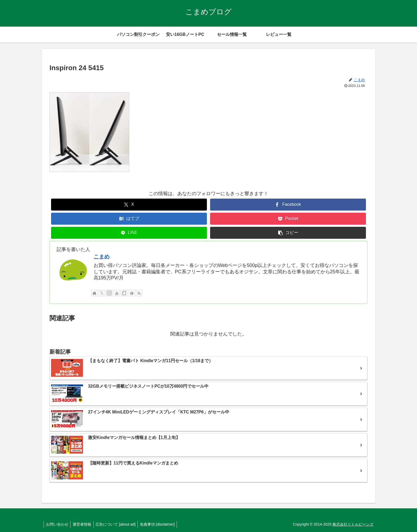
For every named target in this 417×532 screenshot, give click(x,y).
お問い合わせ (58, 524)
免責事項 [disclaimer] (162, 524)
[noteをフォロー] (124, 293)
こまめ (102, 257)
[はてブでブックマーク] (129, 219)
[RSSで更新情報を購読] (139, 293)
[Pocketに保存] (288, 219)
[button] (288, 233)
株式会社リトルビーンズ (353, 524)
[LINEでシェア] (129, 233)
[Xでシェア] (129, 205)
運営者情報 (84, 524)
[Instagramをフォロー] (109, 293)
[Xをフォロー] (102, 293)
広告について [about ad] (119, 524)
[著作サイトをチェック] (94, 293)
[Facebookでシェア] (288, 205)
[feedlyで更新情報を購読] (132, 293)
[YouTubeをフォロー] (117, 293)
